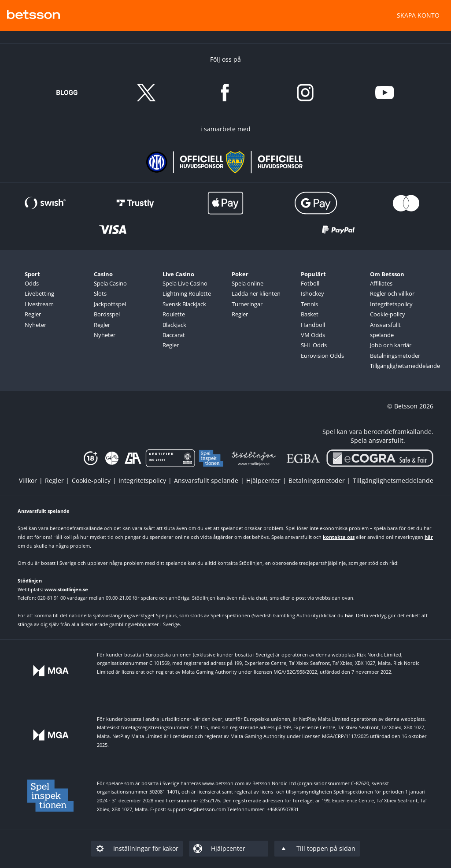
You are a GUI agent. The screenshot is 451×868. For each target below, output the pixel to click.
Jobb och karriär (391, 345)
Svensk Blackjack (184, 304)
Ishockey (312, 293)
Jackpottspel (110, 304)
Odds (32, 283)
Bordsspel (107, 314)
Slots (100, 293)
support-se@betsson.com (197, 809)
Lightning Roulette (187, 293)
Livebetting (39, 293)
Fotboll (310, 283)
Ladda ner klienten (256, 293)
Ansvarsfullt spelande (385, 330)
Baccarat (174, 335)
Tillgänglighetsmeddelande (397, 366)
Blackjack (174, 325)
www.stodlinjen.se (66, 589)
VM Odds (313, 335)
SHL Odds (314, 345)
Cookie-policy (388, 314)
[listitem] (32, 480)
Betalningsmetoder (395, 356)
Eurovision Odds (322, 356)
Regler (33, 314)
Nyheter (35, 325)
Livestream (39, 304)
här (429, 537)
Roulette (174, 314)
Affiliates (381, 283)
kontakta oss (339, 537)
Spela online (248, 283)
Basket (310, 314)
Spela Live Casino (185, 283)
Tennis (309, 304)
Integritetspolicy (391, 304)
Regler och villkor (392, 293)
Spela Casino (110, 283)
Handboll (313, 325)
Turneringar (247, 304)
